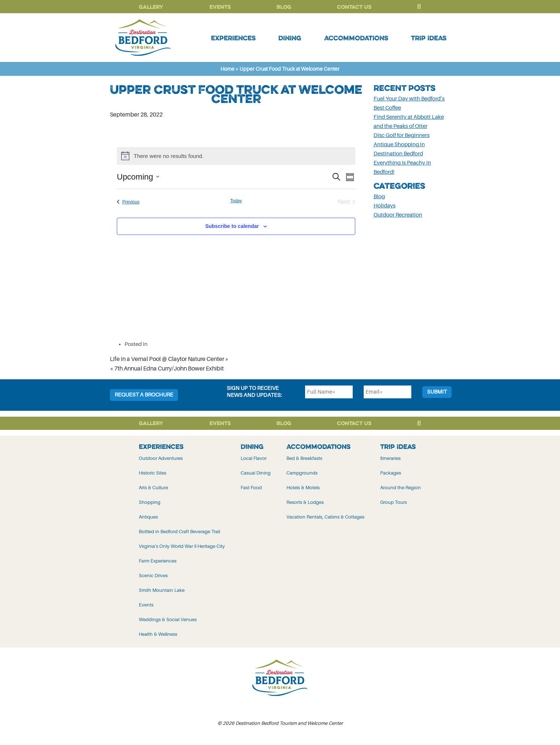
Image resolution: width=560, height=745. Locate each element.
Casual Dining (256, 473)
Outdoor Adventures (161, 458)
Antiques (148, 517)
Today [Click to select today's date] (236, 201)
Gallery (151, 7)
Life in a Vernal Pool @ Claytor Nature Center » (169, 359)
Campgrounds (302, 473)
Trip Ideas (429, 38)
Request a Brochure (144, 395)
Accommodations (356, 38)
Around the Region (400, 488)
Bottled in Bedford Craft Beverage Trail (179, 532)
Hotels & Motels (303, 488)
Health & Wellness (158, 634)
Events (220, 7)
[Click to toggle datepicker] (138, 177)
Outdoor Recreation (398, 215)
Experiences (233, 38)
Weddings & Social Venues (168, 619)
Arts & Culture (153, 488)
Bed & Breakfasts (304, 458)
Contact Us (354, 7)
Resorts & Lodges (305, 502)
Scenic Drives (153, 576)
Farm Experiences (158, 561)
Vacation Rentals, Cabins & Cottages (325, 517)
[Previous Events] (128, 202)
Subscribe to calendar (232, 226)
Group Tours (394, 502)
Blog (284, 7)
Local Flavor (254, 458)
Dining (290, 38)
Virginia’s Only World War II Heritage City (182, 546)
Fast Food (251, 488)
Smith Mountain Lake (162, 590)
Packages (391, 473)
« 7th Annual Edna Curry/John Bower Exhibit (167, 369)
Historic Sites (153, 473)
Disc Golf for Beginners (402, 135)
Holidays (385, 206)
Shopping (150, 502)
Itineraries (390, 458)
